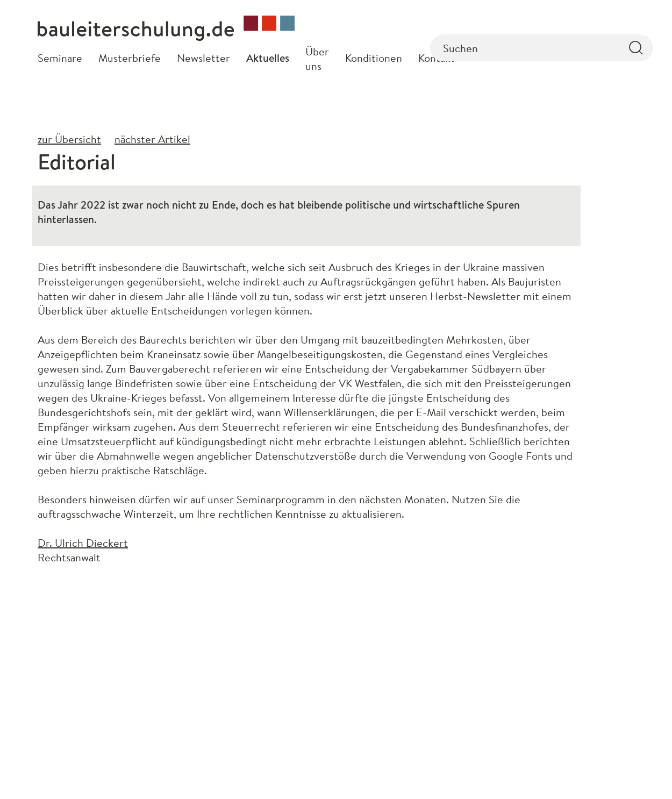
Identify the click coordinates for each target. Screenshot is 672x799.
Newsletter (203, 58)
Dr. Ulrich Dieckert (83, 543)
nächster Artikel (152, 139)
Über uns (317, 59)
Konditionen (374, 58)
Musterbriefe (130, 58)
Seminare (60, 58)
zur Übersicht (69, 139)
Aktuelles (268, 58)
